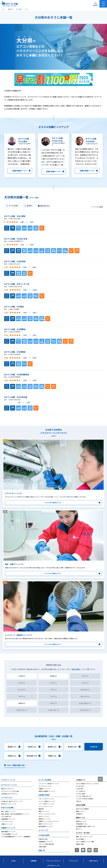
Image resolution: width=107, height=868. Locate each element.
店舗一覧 (42, 850)
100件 (35, 290)
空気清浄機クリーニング (46, 826)
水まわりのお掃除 (7, 808)
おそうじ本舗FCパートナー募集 (85, 842)
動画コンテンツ (80, 811)
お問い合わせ (94, 861)
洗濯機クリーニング (8, 828)
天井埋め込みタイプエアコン (9, 794)
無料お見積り (76, 669)
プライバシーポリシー (53, 861)
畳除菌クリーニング (44, 819)
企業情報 (33, 861)
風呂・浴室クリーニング (8, 811)
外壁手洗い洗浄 (43, 839)
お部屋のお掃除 (44, 795)
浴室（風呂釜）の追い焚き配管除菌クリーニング (15, 814)
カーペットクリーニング (46, 806)
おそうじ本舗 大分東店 (14, 307)
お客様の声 (79, 814)
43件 (34, 335)
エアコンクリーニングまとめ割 (10, 791)
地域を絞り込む (45, 206)
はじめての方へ (80, 786)
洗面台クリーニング (7, 824)
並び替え (29, 206)
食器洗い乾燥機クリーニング (47, 791)
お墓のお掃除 (42, 847)
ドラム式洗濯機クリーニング (9, 834)
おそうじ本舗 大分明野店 (15, 329)
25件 (25, 290)
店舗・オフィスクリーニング (84, 837)
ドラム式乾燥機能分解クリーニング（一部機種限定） (16, 837)
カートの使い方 (80, 791)
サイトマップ (74, 861)
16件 (25, 358)
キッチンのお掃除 (45, 780)
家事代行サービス (81, 821)
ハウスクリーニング (8, 780)
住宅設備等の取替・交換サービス (85, 826)
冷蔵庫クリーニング (44, 789)
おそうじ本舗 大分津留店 (15, 352)
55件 (32, 222)
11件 (28, 402)
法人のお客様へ (80, 839)
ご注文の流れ (80, 789)
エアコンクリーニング (9, 785)
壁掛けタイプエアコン (8, 789)
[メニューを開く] (103, 4)
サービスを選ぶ (14, 206)
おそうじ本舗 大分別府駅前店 (17, 374)
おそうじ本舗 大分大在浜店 (16, 397)
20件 (25, 312)
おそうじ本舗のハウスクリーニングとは (87, 784)
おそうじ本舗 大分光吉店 (15, 261)
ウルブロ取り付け (6, 816)
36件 (25, 267)
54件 (34, 358)
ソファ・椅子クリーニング (46, 804)
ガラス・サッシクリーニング (47, 814)
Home (13, 861)
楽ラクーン (79, 829)
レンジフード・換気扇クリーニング (49, 784)
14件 (22, 222)
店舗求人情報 (80, 844)
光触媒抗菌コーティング (46, 842)
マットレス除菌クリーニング (47, 801)
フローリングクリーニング (46, 799)
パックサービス (7, 798)
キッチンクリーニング (45, 786)
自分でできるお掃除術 (82, 809)
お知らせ (79, 801)
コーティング (43, 830)
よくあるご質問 (80, 794)
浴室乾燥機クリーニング (8, 819)
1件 (19, 402)
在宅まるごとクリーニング (9, 804)
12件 (22, 245)
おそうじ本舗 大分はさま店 (16, 239)
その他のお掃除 (44, 835)
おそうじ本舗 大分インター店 (17, 284)
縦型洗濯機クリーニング (8, 832)
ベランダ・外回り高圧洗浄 (46, 844)
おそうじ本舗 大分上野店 (15, 216)
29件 (32, 245)
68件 (34, 267)
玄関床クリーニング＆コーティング (49, 821)
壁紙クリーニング (44, 811)
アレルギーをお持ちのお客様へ (85, 799)
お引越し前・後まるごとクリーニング (12, 801)
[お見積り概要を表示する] (95, 4)
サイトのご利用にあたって (84, 796)
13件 (25, 335)
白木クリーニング (44, 816)
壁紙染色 (41, 809)
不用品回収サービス (82, 824)
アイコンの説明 (98, 207)
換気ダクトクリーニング (46, 824)
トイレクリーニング (7, 821)
